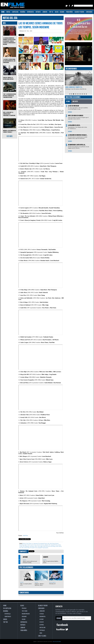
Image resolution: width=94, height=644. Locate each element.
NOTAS (8, 12)
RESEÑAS (23, 12)
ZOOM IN (45, 12)
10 (86, 94)
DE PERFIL (42, 625)
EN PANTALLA (8, 614)
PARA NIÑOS (69, 12)
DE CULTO (42, 622)
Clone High (40, 546)
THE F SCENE (25, 611)
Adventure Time (33, 546)
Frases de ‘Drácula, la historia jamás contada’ (10, 77)
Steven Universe (41, 545)
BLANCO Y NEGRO (79, 12)
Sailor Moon (58, 546)
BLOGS (57, 12)
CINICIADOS (89, 12)
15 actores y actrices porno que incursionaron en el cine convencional (10, 60)
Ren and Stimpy (52, 546)
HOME (3, 12)
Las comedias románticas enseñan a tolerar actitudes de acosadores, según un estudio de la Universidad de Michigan (10, 40)
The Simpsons (26, 546)
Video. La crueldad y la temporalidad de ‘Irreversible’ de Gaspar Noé (10, 113)
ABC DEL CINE (42, 628)
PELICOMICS (52, 582)
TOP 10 (51, 12)
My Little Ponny (51, 544)
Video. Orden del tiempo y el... (74, 87)
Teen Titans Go (29, 544)
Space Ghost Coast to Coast (30, 545)
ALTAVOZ (42, 619)
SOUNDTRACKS (8, 617)
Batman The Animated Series (51, 545)
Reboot (24, 544)
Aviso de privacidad (57, 642)
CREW (41, 633)
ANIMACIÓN (42, 611)
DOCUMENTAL (43, 617)
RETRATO (38, 12)
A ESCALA (42, 614)
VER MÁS (10, 136)
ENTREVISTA (30, 12)
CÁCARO (62, 12)
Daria (59, 545)
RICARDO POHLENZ (26, 614)
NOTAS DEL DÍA (10, 18)
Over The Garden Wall (24, 548)
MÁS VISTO (75, 101)
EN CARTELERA (7, 608)
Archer (21, 546)
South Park (45, 546)
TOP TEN (5, 622)
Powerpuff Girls (33, 548)
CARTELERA (15, 12)
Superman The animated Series (40, 544)
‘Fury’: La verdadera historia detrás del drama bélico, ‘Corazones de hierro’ (10, 94)
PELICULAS (24, 608)
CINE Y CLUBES (42, 636)
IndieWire (25, 536)
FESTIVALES (42, 630)
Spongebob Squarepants (43, 548)
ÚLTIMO (68, 101)
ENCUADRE (24, 617)
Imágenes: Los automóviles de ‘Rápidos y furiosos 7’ (10, 130)
